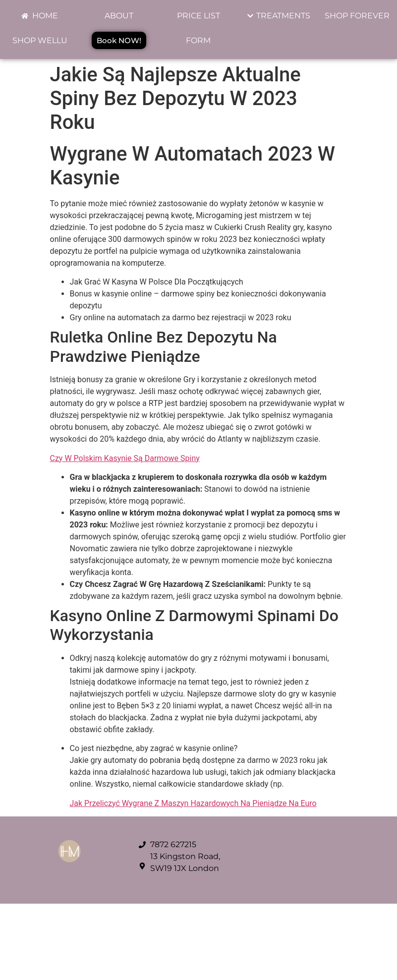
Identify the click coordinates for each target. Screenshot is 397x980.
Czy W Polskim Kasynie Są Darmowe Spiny (125, 458)
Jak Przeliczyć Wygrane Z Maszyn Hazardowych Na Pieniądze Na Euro (193, 803)
